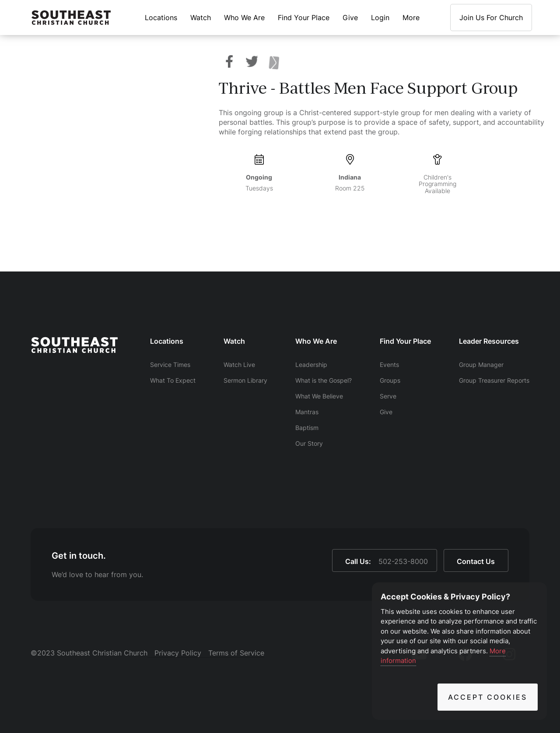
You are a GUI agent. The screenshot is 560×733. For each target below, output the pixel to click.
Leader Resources (489, 341)
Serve (388, 396)
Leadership (311, 365)
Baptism (307, 428)
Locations (161, 18)
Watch (201, 18)
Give (350, 18)
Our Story (309, 443)
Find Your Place (304, 18)
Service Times (170, 365)
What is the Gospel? (324, 380)
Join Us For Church (491, 18)
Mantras (307, 412)
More (411, 18)
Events (389, 365)
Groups (390, 380)
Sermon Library (245, 380)
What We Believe (319, 396)
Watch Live (239, 365)
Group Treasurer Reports (494, 380)
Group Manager (481, 365)
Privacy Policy (178, 653)
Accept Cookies (488, 697)
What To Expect (173, 380)
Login (380, 18)
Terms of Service (236, 653)
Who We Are (244, 18)
